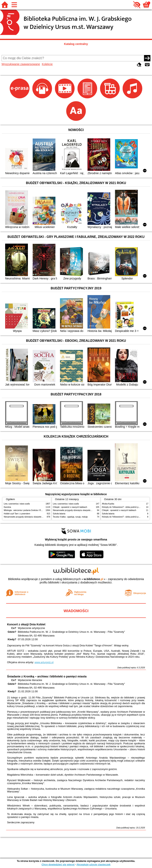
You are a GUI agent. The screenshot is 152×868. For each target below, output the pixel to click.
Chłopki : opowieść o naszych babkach (70, 507)
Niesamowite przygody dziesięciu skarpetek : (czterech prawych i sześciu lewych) (40, 517)
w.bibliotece (94, 579)
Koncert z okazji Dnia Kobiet (26, 624)
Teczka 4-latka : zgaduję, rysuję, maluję (70, 517)
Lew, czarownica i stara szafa (17, 504)
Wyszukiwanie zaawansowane (21, 64)
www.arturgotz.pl (44, 662)
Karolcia (7, 507)
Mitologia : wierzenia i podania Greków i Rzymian (26, 510)
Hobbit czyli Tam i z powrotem (17, 514)
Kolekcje (47, 64)
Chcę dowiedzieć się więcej (58, 865)
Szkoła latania (59, 514)
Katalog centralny (76, 44)
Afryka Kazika (108, 504)
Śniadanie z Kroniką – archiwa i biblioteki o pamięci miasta (47, 676)
